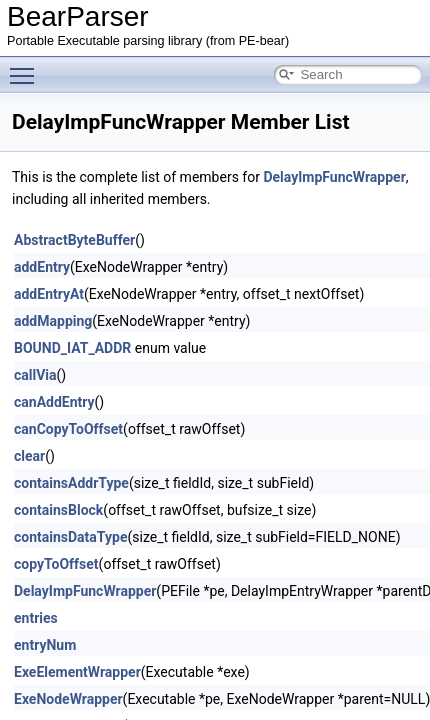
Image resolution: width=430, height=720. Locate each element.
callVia (35, 375)
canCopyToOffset (68, 429)
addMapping (53, 321)
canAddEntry (54, 402)
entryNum (45, 645)
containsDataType (70, 537)
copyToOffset (56, 564)
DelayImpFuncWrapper (334, 177)
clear (29, 456)
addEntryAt (49, 294)
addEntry (42, 267)
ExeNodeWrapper (68, 699)
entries (36, 618)
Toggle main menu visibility (27, 67)
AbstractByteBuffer (74, 240)
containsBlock (58, 510)
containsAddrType (71, 483)
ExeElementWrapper (77, 672)
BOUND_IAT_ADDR (72, 348)
